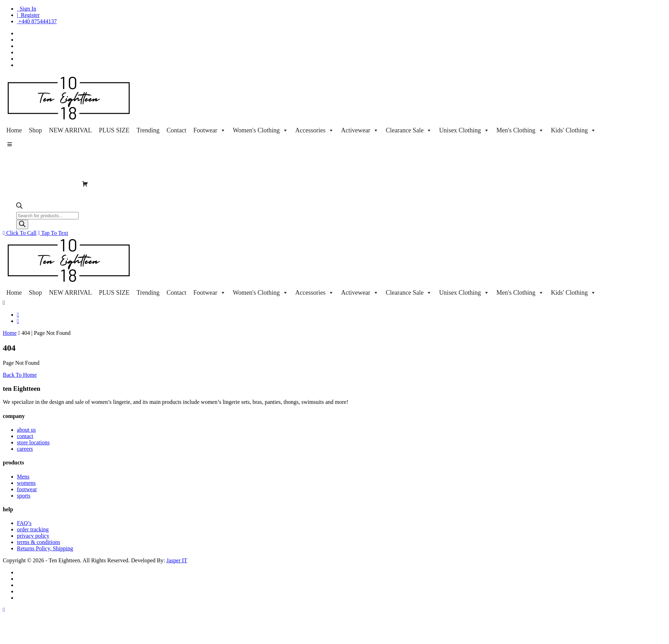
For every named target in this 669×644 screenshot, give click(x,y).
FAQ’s (24, 523)
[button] (10, 144)
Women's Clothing (261, 130)
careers (25, 449)
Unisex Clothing (464, 130)
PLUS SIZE (114, 130)
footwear (27, 489)
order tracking (33, 529)
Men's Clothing (520, 130)
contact (25, 436)
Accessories (315, 130)
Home (14, 130)
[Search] (22, 224)
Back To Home (20, 375)
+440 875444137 (37, 21)
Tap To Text (53, 233)
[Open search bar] (19, 207)
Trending (148, 130)
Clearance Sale (409, 130)
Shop (35, 130)
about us (26, 430)
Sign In (27, 9)
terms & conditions (39, 542)
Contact (176, 130)
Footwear (210, 130)
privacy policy (33, 536)
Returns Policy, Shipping (45, 548)
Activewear (360, 130)
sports (24, 496)
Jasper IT (177, 560)
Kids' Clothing (574, 130)
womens (26, 483)
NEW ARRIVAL (70, 130)
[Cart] (85, 184)
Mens (23, 477)
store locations (33, 442)
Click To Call (20, 233)
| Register (28, 15)
